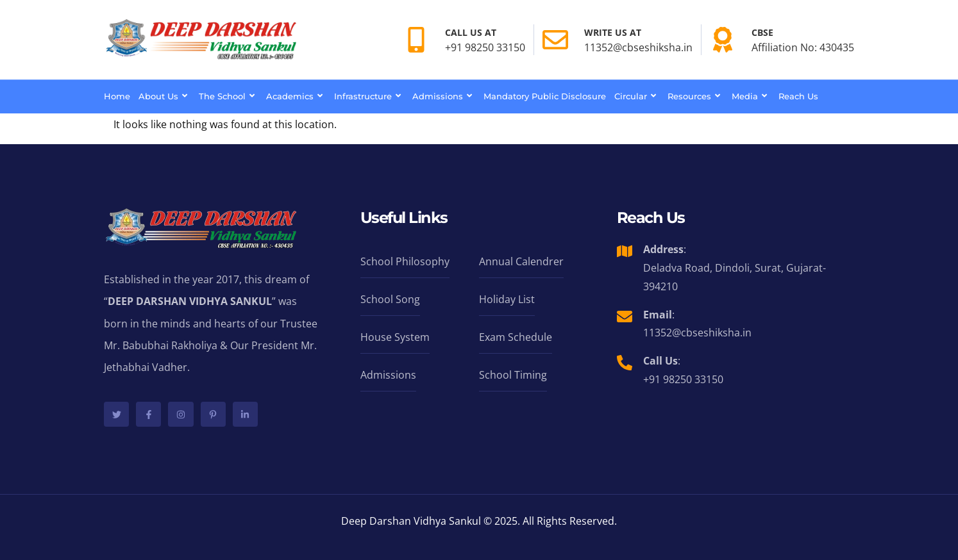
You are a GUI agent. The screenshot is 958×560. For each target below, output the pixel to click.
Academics (296, 96)
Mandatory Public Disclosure (545, 96)
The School (228, 96)
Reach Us (798, 96)
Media (751, 96)
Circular (637, 96)
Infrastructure (369, 96)
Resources (695, 96)
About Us (164, 96)
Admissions (444, 96)
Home (117, 96)
